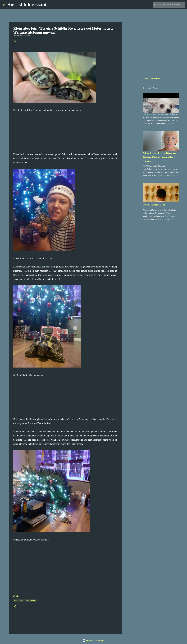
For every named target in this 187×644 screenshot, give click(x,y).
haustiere (19, 600)
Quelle (16, 596)
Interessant (31, 600)
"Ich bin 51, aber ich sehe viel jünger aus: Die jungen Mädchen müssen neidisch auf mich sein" (160, 157)
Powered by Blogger (94, 640)
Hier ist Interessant (27, 5)
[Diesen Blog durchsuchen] (171, 5)
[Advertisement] (65, 130)
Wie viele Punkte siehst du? (154, 205)
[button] (15, 41)
